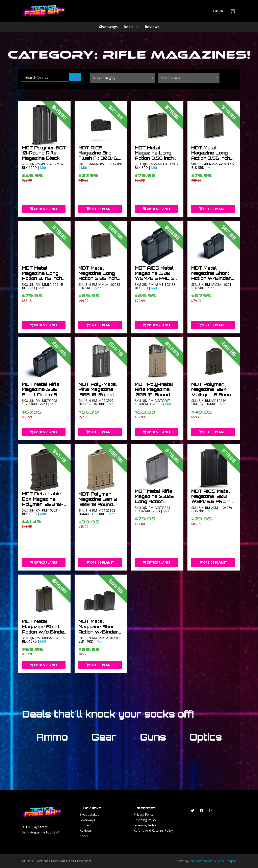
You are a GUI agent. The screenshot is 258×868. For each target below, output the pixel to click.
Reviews (152, 27)
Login (218, 11)
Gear (104, 737)
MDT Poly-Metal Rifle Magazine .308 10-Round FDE (154, 392)
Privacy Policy (144, 814)
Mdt (43, 168)
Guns (153, 737)
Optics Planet (44, 209)
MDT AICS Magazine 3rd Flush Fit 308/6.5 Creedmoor (100, 156)
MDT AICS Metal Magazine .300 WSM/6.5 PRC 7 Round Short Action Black (211, 501)
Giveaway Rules (145, 825)
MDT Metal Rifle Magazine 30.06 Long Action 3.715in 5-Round (154, 499)
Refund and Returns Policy (153, 830)
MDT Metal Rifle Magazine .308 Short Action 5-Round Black (41, 392)
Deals (128, 27)
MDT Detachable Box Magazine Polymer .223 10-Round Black (43, 501)
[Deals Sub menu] (137, 27)
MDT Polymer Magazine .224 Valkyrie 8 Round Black (213, 392)
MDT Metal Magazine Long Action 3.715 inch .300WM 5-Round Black (43, 278)
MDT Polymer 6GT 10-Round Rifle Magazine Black (44, 153)
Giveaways (108, 27)
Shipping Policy (145, 820)
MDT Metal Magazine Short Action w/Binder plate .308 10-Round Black (98, 632)
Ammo (52, 737)
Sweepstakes (89, 814)
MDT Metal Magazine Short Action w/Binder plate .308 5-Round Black (211, 278)
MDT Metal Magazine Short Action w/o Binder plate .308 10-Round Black (44, 632)
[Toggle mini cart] (233, 11)
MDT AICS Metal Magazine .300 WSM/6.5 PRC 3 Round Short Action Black (155, 278)
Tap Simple (227, 861)
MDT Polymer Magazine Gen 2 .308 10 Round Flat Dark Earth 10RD (98, 504)
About (84, 836)
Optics (206, 737)
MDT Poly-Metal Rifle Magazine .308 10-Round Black (98, 392)
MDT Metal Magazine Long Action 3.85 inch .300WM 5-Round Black (100, 278)
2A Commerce (201, 861)
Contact (85, 825)
